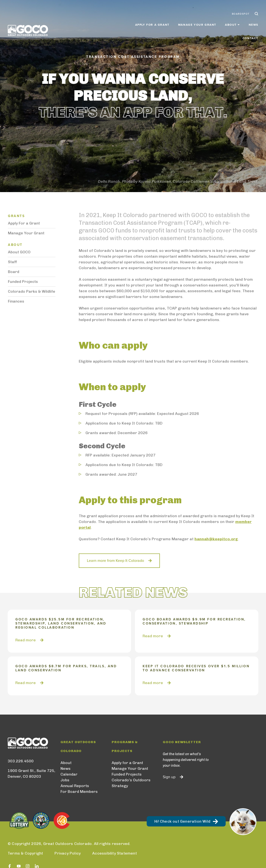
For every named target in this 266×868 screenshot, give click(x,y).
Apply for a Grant (128, 22)
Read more (26, 640)
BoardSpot (241, 12)
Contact (250, 22)
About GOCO (19, 252)
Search (256, 12)
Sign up (169, 777)
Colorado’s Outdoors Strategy (131, 783)
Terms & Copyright (25, 853)
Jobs (65, 780)
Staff (12, 262)
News (229, 22)
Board (14, 272)
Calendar (69, 774)
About (66, 763)
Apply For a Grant (24, 223)
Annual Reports (75, 786)
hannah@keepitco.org (216, 539)
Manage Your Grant (173, 22)
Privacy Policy (68, 853)
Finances (16, 301)
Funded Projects (23, 282)
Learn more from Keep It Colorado (115, 561)
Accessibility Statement (115, 853)
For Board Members (79, 792)
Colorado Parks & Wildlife (32, 291)
